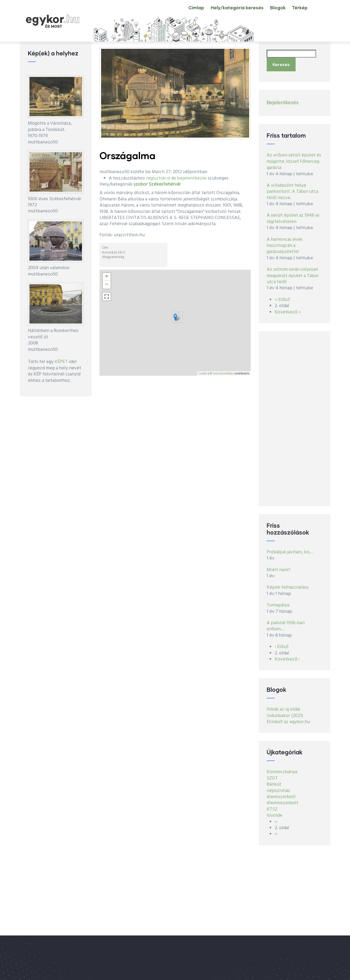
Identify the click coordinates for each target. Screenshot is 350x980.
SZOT (272, 775)
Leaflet (203, 373)
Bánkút (274, 782)
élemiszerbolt (281, 794)
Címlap (181, 12)
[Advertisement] (295, 415)
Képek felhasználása (288, 585)
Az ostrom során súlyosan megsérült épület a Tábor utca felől (293, 273)
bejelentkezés (192, 178)
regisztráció (158, 178)
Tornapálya (278, 602)
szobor (141, 184)
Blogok (271, 12)
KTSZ (272, 806)
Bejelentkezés (283, 100)
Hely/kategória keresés (226, 12)
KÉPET (61, 362)
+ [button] (107, 277)
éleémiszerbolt (282, 800)
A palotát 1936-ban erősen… (286, 623)
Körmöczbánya (282, 769)
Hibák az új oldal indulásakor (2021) (285, 710)
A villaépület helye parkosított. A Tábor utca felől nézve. (292, 189)
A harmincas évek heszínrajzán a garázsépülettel (285, 243)
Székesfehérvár (165, 184)
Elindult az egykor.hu (288, 719)
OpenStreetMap (223, 373)
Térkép (298, 12)
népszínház (278, 788)
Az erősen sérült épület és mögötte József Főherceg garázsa (294, 159)
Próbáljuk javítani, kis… (290, 549)
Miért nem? (278, 567)
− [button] (107, 285)
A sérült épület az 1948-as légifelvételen (293, 216)
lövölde (275, 813)
